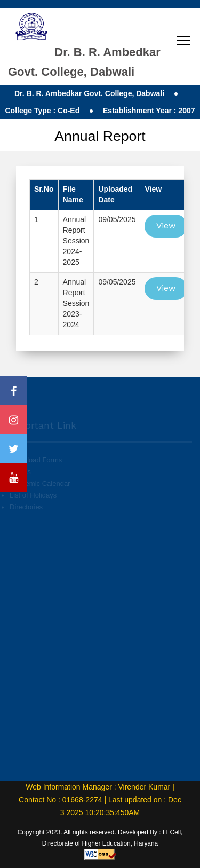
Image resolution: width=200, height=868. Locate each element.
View (166, 226)
